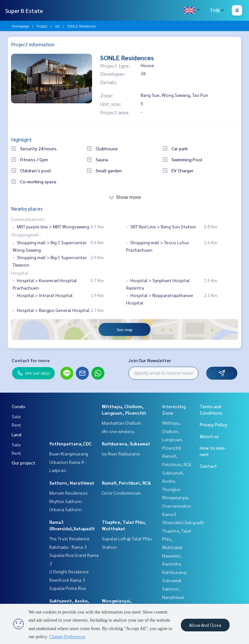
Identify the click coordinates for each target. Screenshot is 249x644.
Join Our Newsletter (150, 360)
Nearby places (27, 208)
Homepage (20, 26)
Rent (16, 425)
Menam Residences (69, 493)
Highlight (21, 139)
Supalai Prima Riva (68, 588)
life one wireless (118, 431)
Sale (16, 416)
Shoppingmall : (26, 235)
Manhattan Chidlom (121, 423)
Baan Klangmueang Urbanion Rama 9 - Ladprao (69, 462)
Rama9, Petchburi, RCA (126, 483)
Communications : (29, 219)
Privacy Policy (213, 424)
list (57, 26)
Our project (24, 463)
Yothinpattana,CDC (71, 443)
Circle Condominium (121, 493)
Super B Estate (24, 11)
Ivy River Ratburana (121, 454)
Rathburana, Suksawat (126, 443)
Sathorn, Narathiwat (72, 483)
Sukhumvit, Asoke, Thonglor (173, 481)
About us (209, 436)
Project (42, 26)
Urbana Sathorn (65, 509)
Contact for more (31, 360)
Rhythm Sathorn (65, 501)
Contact (208, 466)
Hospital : (21, 273)
